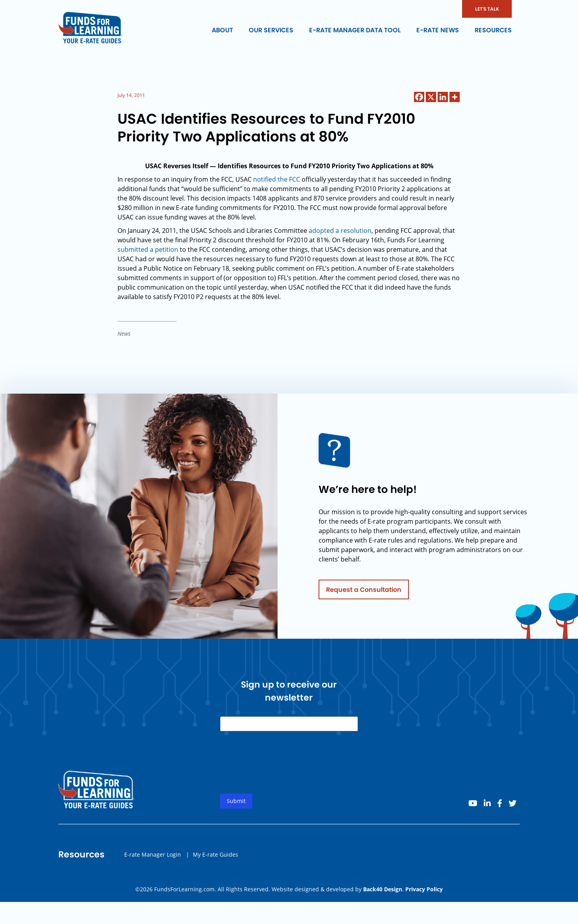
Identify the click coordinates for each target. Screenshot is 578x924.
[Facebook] (419, 97)
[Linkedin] (443, 97)
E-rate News (438, 30)
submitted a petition (148, 249)
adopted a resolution (340, 231)
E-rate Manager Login (153, 856)
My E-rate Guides (215, 856)
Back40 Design (383, 889)
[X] (431, 97)
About (222, 30)
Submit (236, 803)
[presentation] (280, 771)
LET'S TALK (487, 9)
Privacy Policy (424, 889)
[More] (455, 97)
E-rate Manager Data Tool (355, 30)
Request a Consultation (364, 592)
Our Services (271, 30)
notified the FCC (277, 179)
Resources (493, 30)
